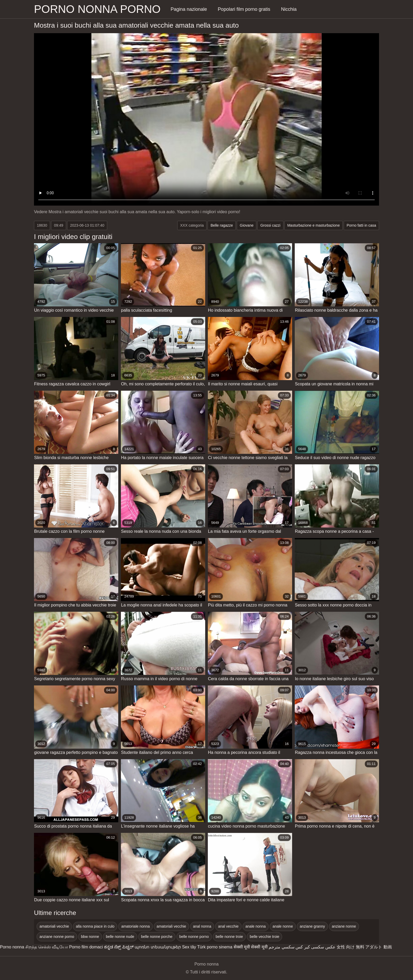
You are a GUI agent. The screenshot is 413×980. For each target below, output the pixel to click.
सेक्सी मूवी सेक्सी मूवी (251, 947)
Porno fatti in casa (361, 225)
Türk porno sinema (215, 947)
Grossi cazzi (270, 225)
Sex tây (189, 947)
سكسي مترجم (281, 947)
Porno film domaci (86, 947)
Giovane (247, 225)
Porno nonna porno (97, 9)
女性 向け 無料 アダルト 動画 (364, 947)
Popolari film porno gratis (244, 9)
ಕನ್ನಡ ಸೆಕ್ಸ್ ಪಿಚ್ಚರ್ (119, 947)
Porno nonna (12, 947)
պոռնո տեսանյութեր (158, 947)
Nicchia (289, 9)
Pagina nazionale (189, 9)
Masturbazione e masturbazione (314, 225)
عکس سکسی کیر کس (315, 947)
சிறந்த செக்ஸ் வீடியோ (47, 947)
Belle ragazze (222, 225)
